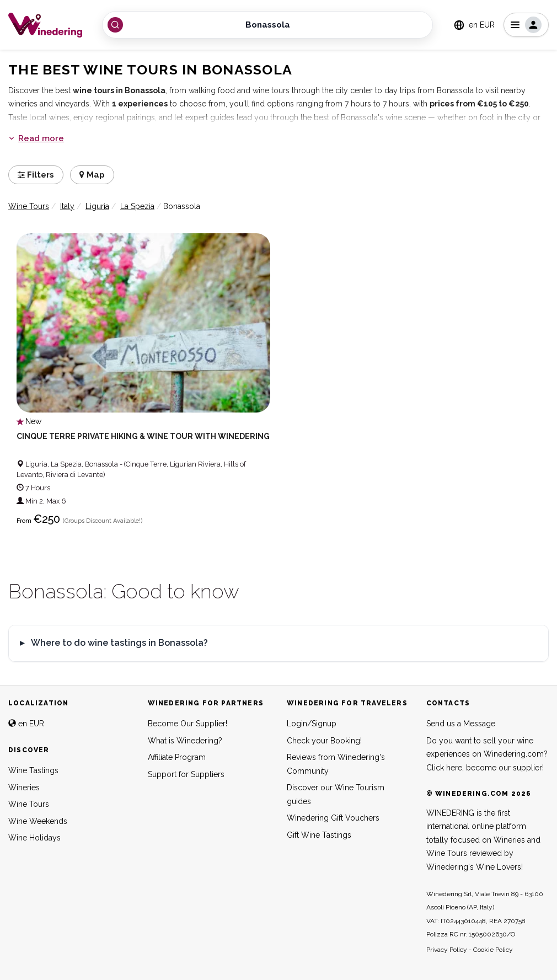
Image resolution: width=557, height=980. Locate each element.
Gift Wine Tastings (319, 835)
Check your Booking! (324, 741)
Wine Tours (29, 804)
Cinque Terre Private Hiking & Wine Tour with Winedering (143, 436)
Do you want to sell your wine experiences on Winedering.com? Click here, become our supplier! (487, 754)
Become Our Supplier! (188, 724)
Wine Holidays (34, 838)
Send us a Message (461, 724)
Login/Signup (312, 724)
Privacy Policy (447, 950)
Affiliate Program (177, 757)
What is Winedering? (185, 741)
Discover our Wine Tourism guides (336, 794)
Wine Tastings (33, 770)
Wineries (24, 788)
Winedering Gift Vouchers (333, 818)
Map (92, 175)
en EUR (26, 724)
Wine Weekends (38, 821)
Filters (36, 175)
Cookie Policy (493, 950)
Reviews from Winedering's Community (336, 764)
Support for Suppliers (186, 774)
